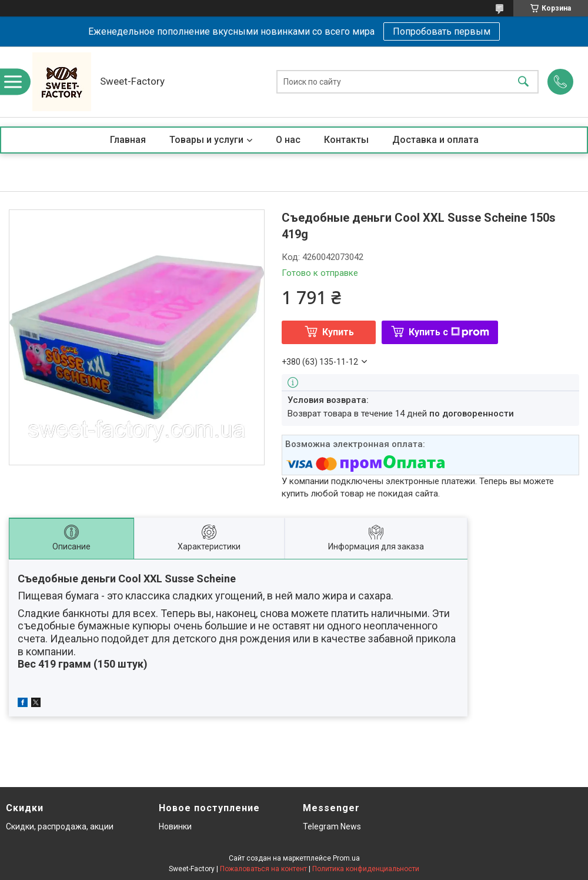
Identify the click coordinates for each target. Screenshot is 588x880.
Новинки (175, 826)
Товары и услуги (206, 140)
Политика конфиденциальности (366, 869)
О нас (288, 140)
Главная (128, 140)
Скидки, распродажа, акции (60, 826)
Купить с (449, 332)
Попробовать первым (442, 31)
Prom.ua (346, 858)
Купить (338, 332)
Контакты (346, 140)
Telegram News (332, 826)
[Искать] (523, 82)
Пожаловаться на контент (263, 869)
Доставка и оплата (435, 140)
